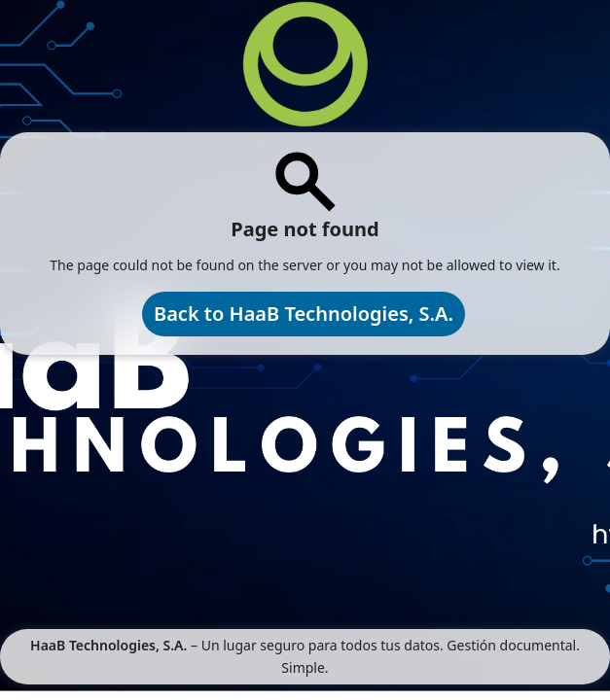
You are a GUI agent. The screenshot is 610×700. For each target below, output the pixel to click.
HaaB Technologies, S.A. (108, 645)
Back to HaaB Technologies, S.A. (304, 314)
